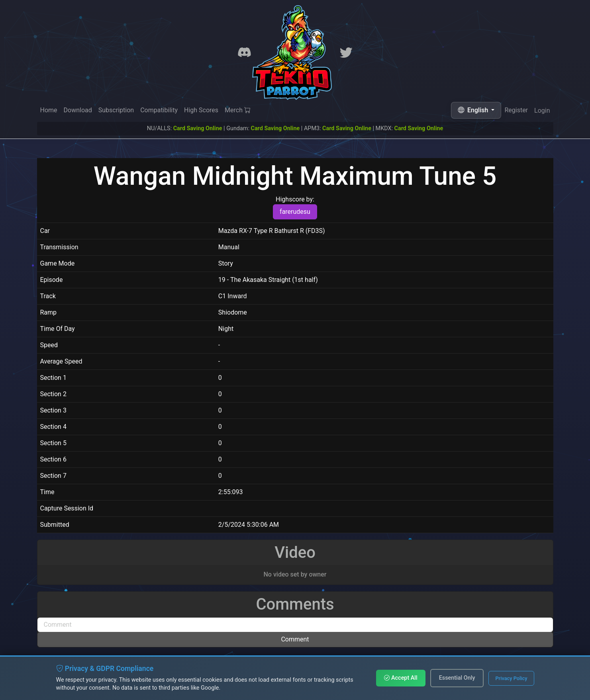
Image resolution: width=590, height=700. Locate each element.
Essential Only (457, 678)
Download (78, 110)
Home (49, 110)
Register (516, 111)
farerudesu (295, 212)
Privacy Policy (511, 678)
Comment (295, 639)
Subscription (116, 110)
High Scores (201, 110)
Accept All (401, 678)
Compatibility (159, 110)
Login (542, 112)
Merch (238, 110)
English (474, 110)
